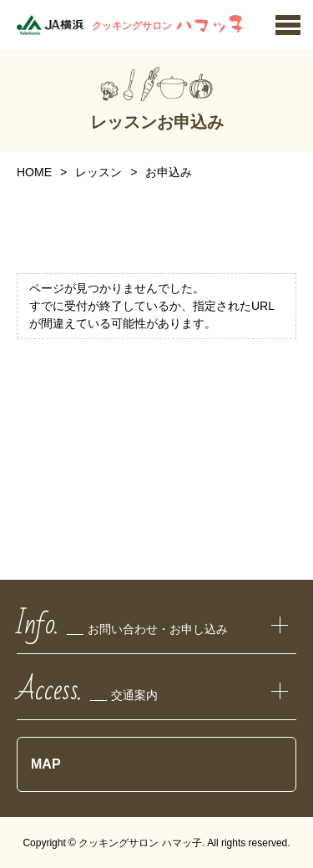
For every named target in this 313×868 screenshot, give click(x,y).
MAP (46, 764)
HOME (34, 172)
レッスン (98, 172)
